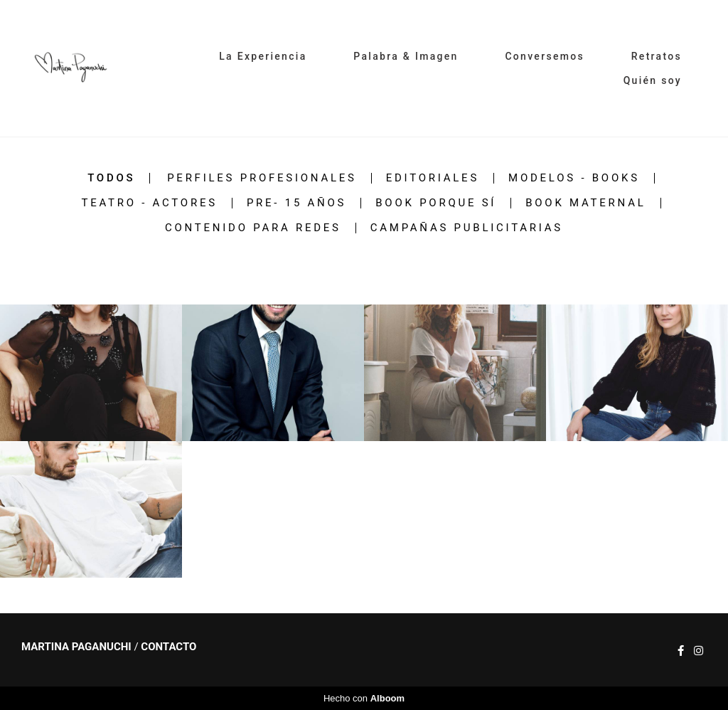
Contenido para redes (253, 228)
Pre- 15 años (296, 203)
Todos (111, 178)
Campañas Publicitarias (467, 228)
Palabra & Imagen (406, 56)
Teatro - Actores (149, 203)
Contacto (168, 647)
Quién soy (653, 80)
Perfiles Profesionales (262, 178)
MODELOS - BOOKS (574, 178)
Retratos (657, 56)
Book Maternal (585, 203)
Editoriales (433, 178)
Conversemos (545, 56)
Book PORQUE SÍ (436, 203)
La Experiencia (263, 56)
